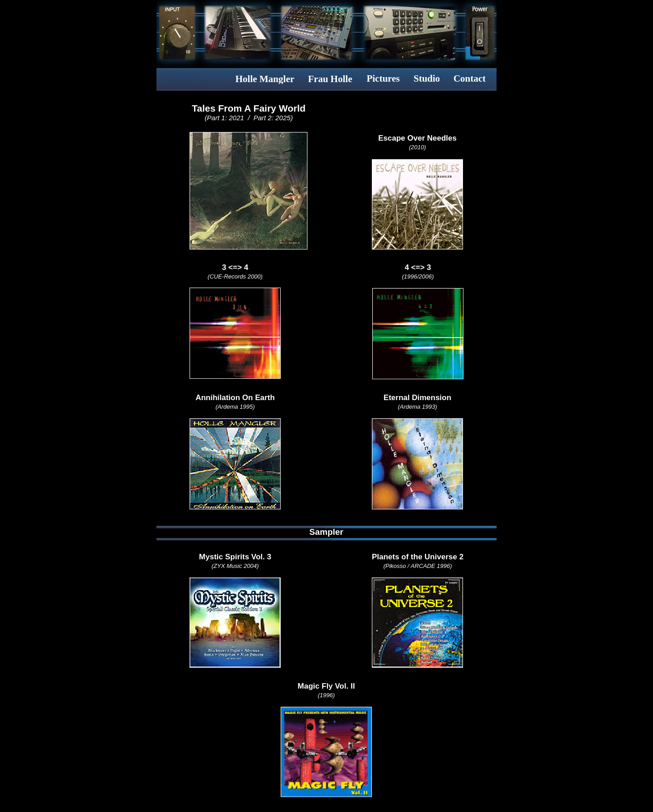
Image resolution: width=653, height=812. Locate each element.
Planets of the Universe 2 (418, 557)
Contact (470, 78)
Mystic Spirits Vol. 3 (235, 557)
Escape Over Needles (417, 138)
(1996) (326, 695)
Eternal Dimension (417, 398)
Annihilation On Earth (235, 398)
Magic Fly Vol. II (326, 686)
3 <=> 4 (235, 267)
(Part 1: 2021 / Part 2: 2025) (249, 118)
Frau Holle (330, 79)
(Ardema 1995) (235, 407)
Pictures (383, 78)
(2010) (418, 147)
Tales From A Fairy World (249, 108)
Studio (427, 78)
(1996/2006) (418, 276)
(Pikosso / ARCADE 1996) (417, 566)
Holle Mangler (265, 79)
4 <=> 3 (418, 267)
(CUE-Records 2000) (235, 276)
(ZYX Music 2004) (235, 566)
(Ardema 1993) (417, 407)
